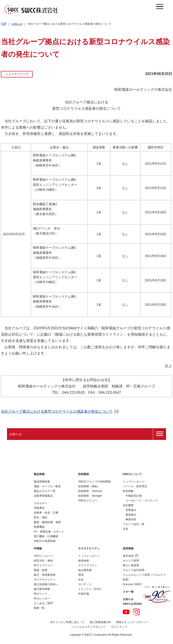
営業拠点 (131, 510)
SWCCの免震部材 (45, 541)
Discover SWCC (133, 584)
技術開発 (84, 474)
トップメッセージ (134, 482)
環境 (81, 575)
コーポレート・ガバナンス (142, 501)
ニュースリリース (17, 74)
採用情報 (128, 548)
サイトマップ (119, 627)
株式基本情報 (42, 589)
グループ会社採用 (134, 570)
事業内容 (131, 519)
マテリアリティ (88, 565)
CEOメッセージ (43, 556)
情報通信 (39, 508)
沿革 (125, 529)
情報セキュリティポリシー (132, 622)
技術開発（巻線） (89, 486)
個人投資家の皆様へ (46, 584)
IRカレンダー (42, 598)
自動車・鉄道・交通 (46, 513)
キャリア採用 (131, 561)
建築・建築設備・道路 (47, 522)
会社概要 (128, 505)
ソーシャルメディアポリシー (89, 627)
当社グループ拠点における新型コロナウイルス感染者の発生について (60, 411)
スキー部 (128, 592)
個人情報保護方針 (100, 622)
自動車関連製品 (43, 496)
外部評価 (84, 594)
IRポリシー (41, 594)
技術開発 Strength (90, 496)
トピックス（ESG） (90, 589)
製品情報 (39, 474)
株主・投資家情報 (45, 575)
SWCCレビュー (88, 501)
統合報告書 (85, 570)
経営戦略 (128, 491)
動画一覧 (39, 608)
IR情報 (38, 548)
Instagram (136, 612)
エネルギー (41, 503)
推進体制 (84, 561)
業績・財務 (41, 570)
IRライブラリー (43, 565)
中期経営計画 (134, 496)
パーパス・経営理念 (135, 486)
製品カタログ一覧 (45, 491)
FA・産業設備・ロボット (49, 532)
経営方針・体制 (43, 561)
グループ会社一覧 (134, 524)
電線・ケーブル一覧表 (47, 486)
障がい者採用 (131, 565)
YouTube (126, 612)
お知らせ (17, 24)
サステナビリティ (45, 580)
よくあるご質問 (43, 603)
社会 (81, 580)
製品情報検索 (42, 482)
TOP (4, 24)
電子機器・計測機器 (46, 536)
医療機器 (39, 527)
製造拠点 (131, 515)
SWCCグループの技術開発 (94, 482)
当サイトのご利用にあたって (67, 622)
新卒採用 (130, 556)
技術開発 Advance (90, 491)
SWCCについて (132, 474)
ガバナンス (85, 584)
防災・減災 (41, 517)
